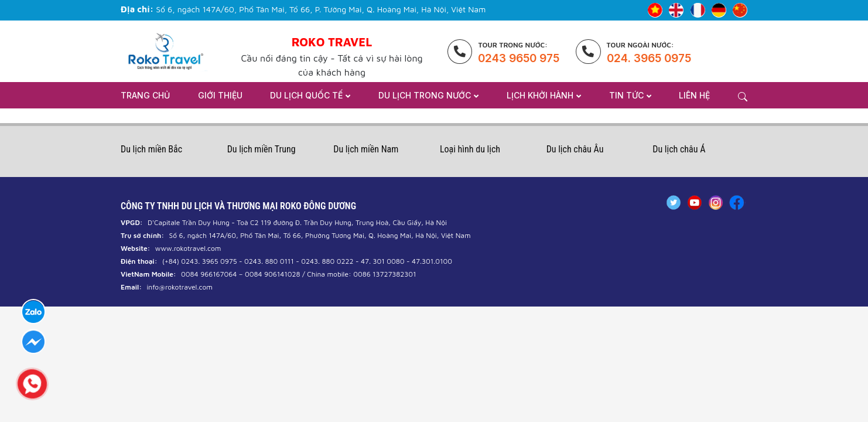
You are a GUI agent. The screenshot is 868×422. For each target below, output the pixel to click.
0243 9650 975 (519, 58)
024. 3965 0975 (649, 58)
